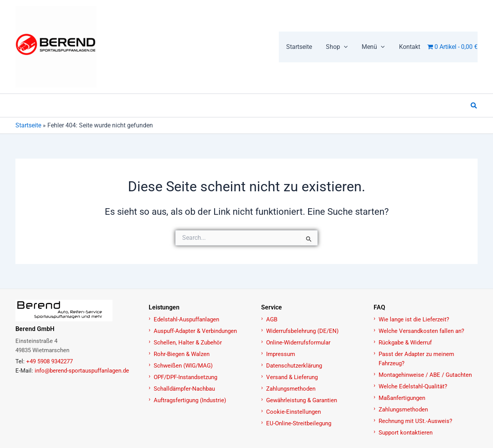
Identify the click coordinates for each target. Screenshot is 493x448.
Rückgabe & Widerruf (405, 343)
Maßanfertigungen (402, 398)
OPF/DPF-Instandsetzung (185, 377)
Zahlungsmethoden (291, 389)
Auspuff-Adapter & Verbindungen (195, 331)
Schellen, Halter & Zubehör (188, 343)
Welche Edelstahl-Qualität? (413, 386)
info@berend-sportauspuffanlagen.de (82, 371)
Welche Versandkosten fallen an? (421, 331)
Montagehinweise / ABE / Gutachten (425, 375)
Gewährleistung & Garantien (302, 400)
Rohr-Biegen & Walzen (182, 354)
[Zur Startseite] (78, 311)
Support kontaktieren (406, 433)
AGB (272, 319)
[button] (341, 47)
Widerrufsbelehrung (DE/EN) (302, 331)
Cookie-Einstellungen (293, 412)
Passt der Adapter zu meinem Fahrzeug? (416, 359)
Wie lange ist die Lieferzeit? (414, 319)
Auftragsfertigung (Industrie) (190, 400)
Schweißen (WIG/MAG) (183, 366)
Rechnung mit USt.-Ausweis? (415, 421)
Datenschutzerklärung (294, 366)
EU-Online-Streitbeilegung (299, 423)
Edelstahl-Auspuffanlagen (186, 319)
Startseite (28, 125)
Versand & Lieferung (292, 377)
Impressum (281, 354)
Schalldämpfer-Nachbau (184, 389)
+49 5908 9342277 (49, 361)
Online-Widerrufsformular (298, 343)
